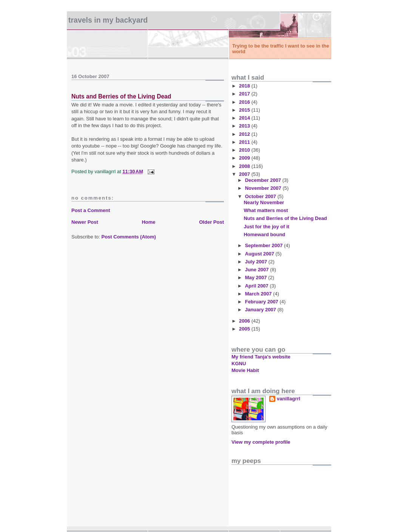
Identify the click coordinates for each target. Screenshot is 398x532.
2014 (245, 118)
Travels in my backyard (108, 20)
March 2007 (259, 294)
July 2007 (257, 262)
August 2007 (260, 254)
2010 (245, 150)
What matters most (266, 210)
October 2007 (261, 196)
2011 (245, 142)
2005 (245, 329)
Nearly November (264, 202)
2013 (245, 126)
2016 (245, 102)
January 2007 (261, 310)
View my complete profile (261, 442)
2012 (245, 134)
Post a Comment (91, 210)
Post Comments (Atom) (129, 237)
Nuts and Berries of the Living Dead (121, 96)
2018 (245, 86)
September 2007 (265, 245)
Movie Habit (245, 370)
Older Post (211, 222)
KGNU (239, 364)
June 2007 (258, 270)
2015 (245, 110)
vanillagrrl (288, 399)
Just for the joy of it (266, 227)
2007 (245, 174)
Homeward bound (264, 234)
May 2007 (257, 278)
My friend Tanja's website (261, 357)
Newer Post (85, 222)
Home (148, 222)
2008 (245, 166)
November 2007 (264, 188)
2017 (245, 94)
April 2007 (258, 286)
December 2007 (264, 180)
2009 (245, 158)
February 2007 (262, 302)
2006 (245, 321)
